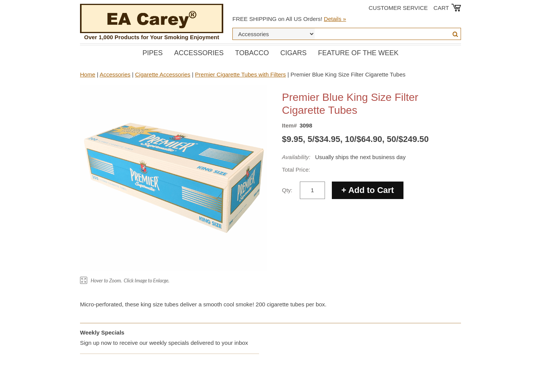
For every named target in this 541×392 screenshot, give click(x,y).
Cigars (294, 53)
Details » (335, 19)
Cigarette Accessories (163, 74)
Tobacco (252, 53)
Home (88, 74)
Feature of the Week (358, 53)
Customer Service (398, 8)
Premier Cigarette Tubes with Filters (240, 74)
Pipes (153, 53)
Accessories (199, 53)
